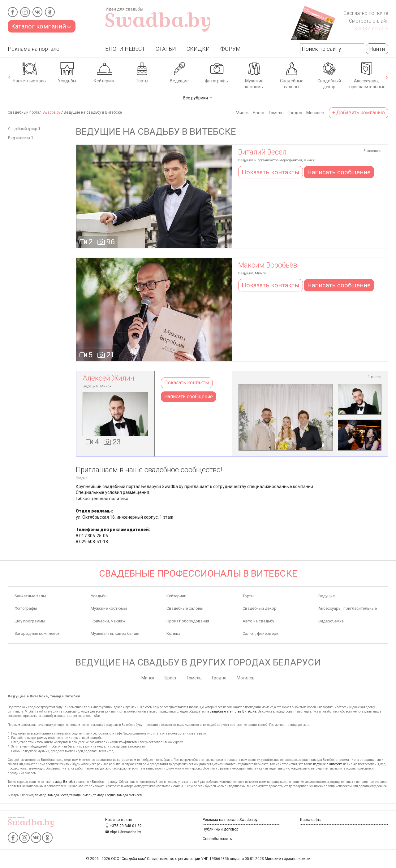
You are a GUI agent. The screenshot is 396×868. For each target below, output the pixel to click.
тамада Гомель (81, 795)
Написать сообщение (339, 172)
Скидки (198, 49)
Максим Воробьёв (268, 265)
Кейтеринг (104, 72)
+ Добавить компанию (359, 113)
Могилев (315, 113)
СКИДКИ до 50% (370, 29)
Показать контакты (271, 172)
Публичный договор (220, 829)
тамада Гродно (104, 795)
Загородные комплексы (38, 633)
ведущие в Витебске (328, 764)
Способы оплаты (218, 839)
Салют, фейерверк (260, 633)
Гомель (276, 113)
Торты (142, 72)
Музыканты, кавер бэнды (115, 633)
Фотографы (217, 72)
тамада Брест (58, 795)
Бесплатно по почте (366, 13)
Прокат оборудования (188, 621)
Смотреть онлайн (369, 21)
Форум (230, 49)
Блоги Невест (125, 49)
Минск (242, 113)
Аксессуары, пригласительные (367, 75)
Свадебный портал (34, 112)
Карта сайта (311, 820)
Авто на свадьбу (258, 621)
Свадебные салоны (292, 75)
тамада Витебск (63, 782)
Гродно (295, 113)
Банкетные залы (30, 72)
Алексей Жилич (108, 378)
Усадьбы (67, 72)
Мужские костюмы (254, 75)
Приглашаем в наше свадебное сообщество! (149, 470)
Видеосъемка (21, 138)
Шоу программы (30, 621)
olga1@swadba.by (123, 832)
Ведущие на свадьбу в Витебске (93, 112)
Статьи (166, 49)
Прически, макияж (108, 621)
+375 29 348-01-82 (123, 826)
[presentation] (9, 78)
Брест (259, 113)
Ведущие (179, 72)
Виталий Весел (262, 152)
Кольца (173, 633)
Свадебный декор (329, 75)
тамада (41, 795)
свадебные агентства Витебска (233, 711)
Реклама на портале (34, 49)
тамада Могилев (129, 795)
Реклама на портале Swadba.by (230, 820)
